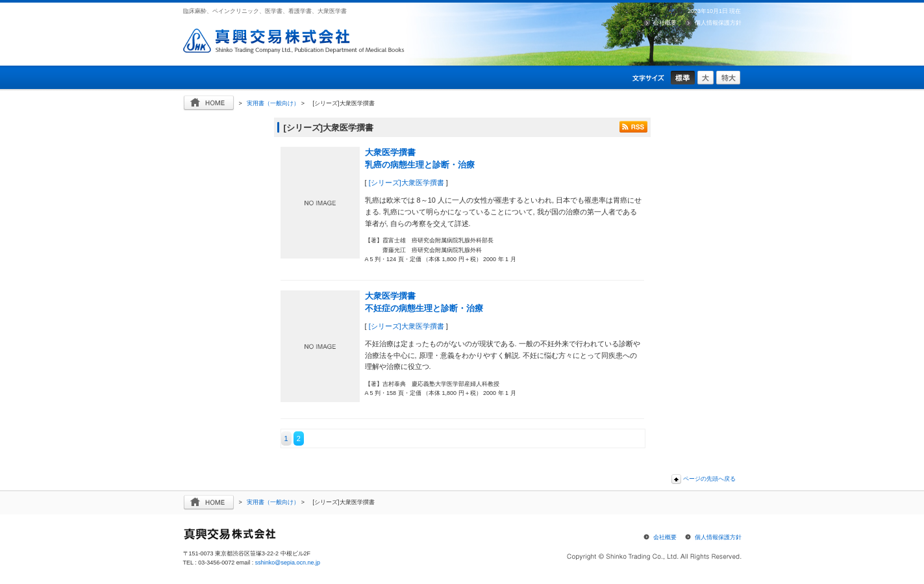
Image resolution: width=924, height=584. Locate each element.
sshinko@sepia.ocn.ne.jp (288, 563)
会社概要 (665, 23)
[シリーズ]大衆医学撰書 (406, 183)
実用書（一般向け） (273, 103)
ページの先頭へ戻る (709, 479)
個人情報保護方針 (718, 23)
